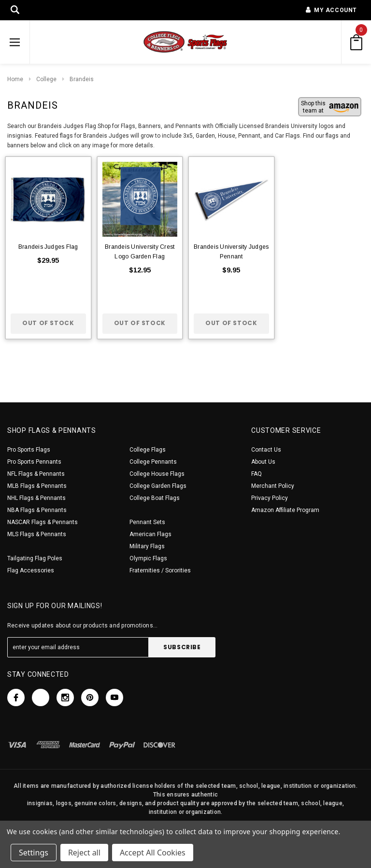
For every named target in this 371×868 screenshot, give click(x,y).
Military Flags (147, 546)
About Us (263, 462)
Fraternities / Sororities (160, 570)
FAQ (257, 474)
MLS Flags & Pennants (37, 534)
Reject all (84, 853)
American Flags (150, 534)
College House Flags (157, 474)
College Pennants (153, 462)
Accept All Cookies (153, 853)
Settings (34, 853)
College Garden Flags (158, 486)
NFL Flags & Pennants (36, 474)
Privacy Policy (270, 498)
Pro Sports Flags (29, 450)
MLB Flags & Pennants (37, 486)
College (46, 79)
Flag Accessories (31, 570)
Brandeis (82, 79)
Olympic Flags (148, 558)
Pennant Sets (147, 522)
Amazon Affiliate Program (285, 510)
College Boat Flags (155, 498)
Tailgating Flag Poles (35, 558)
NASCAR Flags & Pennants (43, 522)
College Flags (148, 450)
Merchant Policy (273, 486)
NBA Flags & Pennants (37, 510)
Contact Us (266, 450)
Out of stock (48, 323)
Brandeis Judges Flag (48, 247)
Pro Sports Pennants (34, 462)
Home (15, 79)
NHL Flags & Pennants (36, 498)
